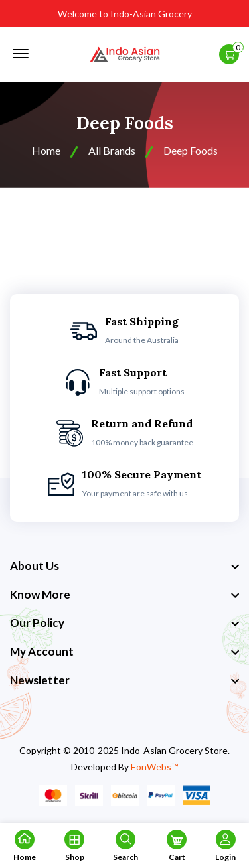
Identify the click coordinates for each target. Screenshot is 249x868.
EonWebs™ (154, 767)
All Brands (112, 150)
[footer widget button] (124, 566)
